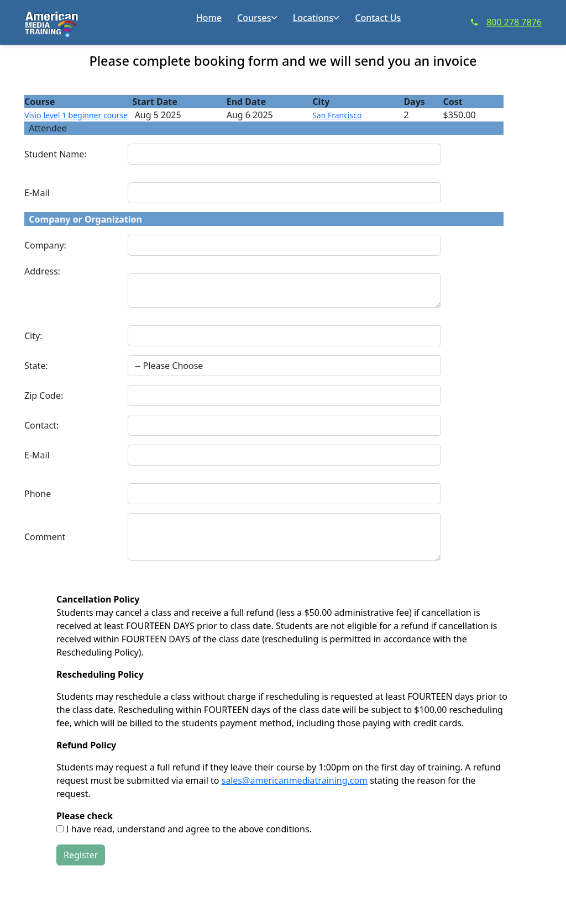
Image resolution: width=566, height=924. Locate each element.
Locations (316, 18)
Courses (257, 18)
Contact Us (378, 18)
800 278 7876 (506, 22)
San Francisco (337, 115)
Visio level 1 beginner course (76, 115)
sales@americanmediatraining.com (295, 780)
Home (209, 18)
